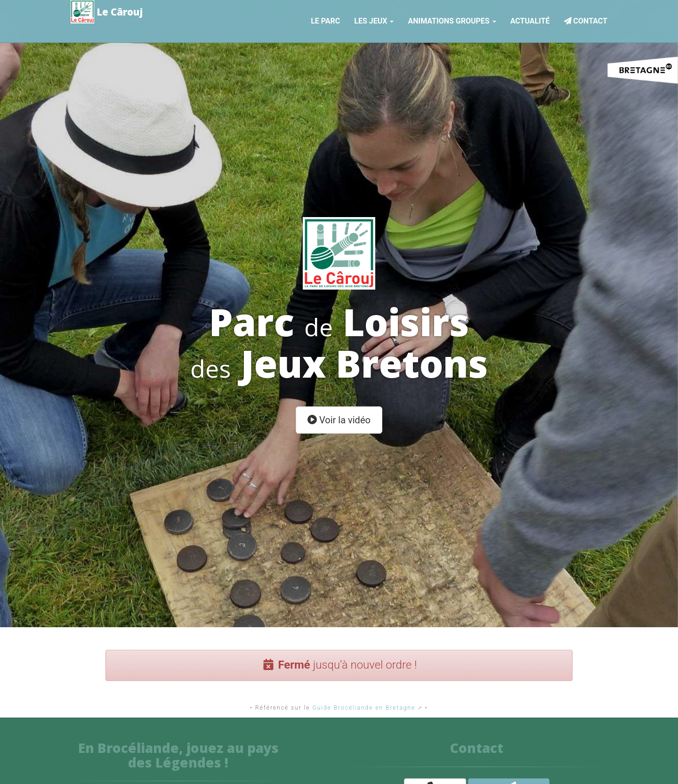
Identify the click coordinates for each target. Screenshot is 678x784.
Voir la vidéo (339, 420)
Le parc (325, 20)
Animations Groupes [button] (452, 20)
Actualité (530, 20)
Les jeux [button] (374, 20)
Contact (586, 20)
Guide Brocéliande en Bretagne (364, 708)
